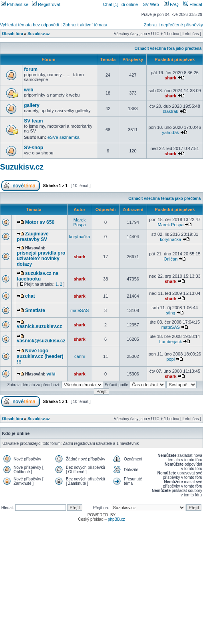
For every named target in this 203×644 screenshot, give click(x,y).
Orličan (170, 259)
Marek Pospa (80, 222)
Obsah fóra (13, 34)
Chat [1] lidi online (121, 4)
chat (30, 296)
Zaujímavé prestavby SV (33, 237)
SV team (33, 121)
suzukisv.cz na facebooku (38, 276)
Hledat (193, 4)
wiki (51, 374)
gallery (32, 105)
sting (170, 313)
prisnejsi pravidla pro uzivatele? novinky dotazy (41, 259)
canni (80, 356)
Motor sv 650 (40, 222)
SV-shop (34, 148)
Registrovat (46, 4)
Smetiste (35, 310)
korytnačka (80, 237)
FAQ (171, 4)
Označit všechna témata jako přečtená (164, 199)
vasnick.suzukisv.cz (39, 326)
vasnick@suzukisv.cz (41, 341)
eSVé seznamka (64, 137)
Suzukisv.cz (39, 34)
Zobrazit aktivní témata (85, 25)
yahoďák (171, 132)
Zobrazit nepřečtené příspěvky (173, 25)
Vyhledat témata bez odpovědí (30, 25)
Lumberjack (170, 342)
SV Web (151, 4)
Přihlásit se (15, 4)
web (29, 90)
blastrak (170, 111)
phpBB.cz (116, 519)
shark (170, 78)
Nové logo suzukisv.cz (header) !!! (40, 356)
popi (170, 359)
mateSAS (80, 310)
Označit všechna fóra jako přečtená (168, 48)
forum (31, 69)
